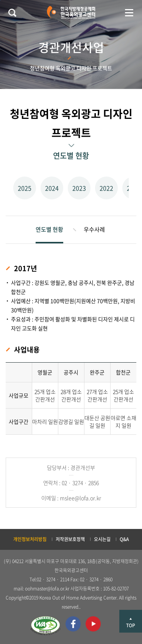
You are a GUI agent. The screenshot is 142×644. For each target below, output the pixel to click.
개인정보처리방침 (30, 539)
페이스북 (73, 624)
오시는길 (102, 539)
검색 (12, 13)
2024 (52, 188)
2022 (106, 188)
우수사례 (94, 229)
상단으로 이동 (131, 621)
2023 (79, 188)
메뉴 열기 (129, 13)
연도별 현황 (49, 229)
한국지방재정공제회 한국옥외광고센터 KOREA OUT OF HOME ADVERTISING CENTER (71, 13)
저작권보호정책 (70, 539)
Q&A (124, 539)
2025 (25, 188)
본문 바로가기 (0, 0)
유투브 (93, 624)
